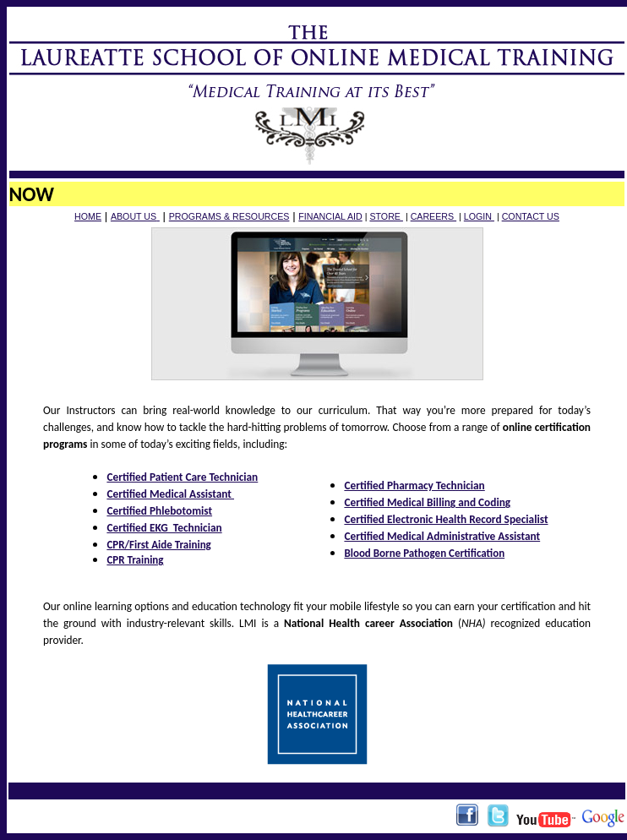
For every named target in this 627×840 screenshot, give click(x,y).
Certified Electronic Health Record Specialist (446, 519)
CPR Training (135, 560)
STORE (386, 216)
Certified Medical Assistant (170, 494)
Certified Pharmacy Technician (414, 485)
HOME (88, 216)
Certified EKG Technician (164, 528)
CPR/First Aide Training (158, 545)
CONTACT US (531, 216)
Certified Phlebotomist (159, 511)
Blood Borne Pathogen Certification (424, 553)
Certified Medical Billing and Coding (427, 502)
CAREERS (433, 216)
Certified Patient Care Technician (182, 477)
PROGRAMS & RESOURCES (229, 216)
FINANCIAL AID (330, 216)
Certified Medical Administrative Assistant (442, 536)
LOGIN (479, 216)
